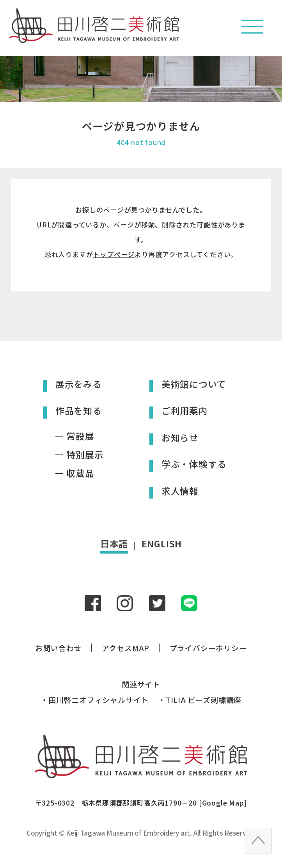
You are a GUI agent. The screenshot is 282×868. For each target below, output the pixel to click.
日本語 (114, 544)
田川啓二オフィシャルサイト (98, 700)
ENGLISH (162, 544)
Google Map (223, 803)
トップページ (114, 254)
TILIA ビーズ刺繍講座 (204, 700)
